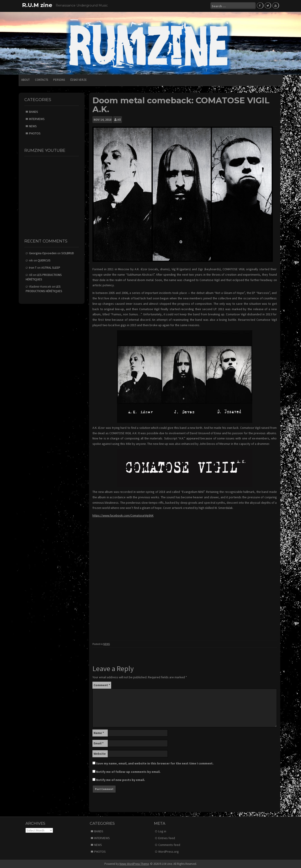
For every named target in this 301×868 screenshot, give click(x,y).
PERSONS (59, 80)
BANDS (34, 111)
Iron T (33, 267)
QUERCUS (44, 260)
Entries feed (167, 838)
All (119, 119)
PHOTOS (35, 133)
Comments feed (169, 845)
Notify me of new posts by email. (121, 780)
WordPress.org (169, 851)
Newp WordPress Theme (134, 864)
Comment (102, 685)
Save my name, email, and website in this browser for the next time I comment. (155, 763)
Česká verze (78, 80)
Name (99, 733)
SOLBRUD (68, 253)
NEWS (107, 644)
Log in (162, 831)
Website (100, 753)
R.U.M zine (37, 5)
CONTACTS (41, 80)
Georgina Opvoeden (43, 253)
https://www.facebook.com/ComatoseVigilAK (123, 515)
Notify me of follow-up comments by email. (128, 771)
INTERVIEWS (37, 118)
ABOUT (25, 80)
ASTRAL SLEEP (51, 267)
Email (99, 743)
